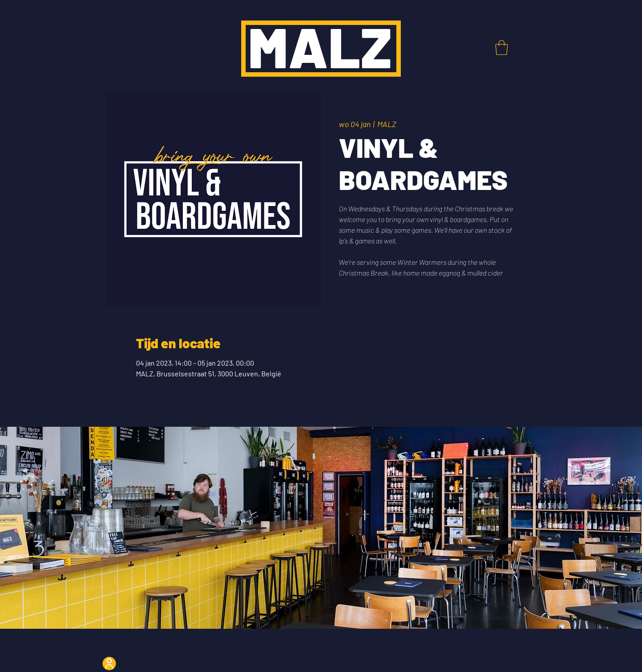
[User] (109, 664)
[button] (502, 47)
